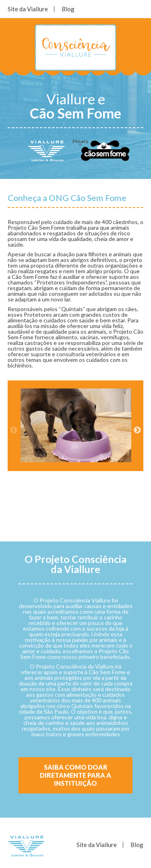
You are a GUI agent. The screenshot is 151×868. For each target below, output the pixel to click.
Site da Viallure (28, 9)
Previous (14, 430)
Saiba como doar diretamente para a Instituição (75, 775)
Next (137, 430)
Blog (68, 9)
